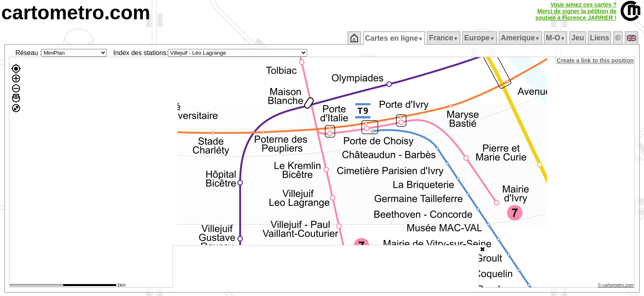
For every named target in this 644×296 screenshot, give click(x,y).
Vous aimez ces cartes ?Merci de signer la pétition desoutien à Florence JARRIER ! (576, 11)
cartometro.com (76, 13)
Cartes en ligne (394, 38)
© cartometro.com (616, 286)
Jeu (578, 38)
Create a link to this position (596, 60)
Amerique (521, 38)
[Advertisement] (326, 267)
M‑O (556, 38)
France (444, 38)
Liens (600, 38)
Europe (480, 38)
